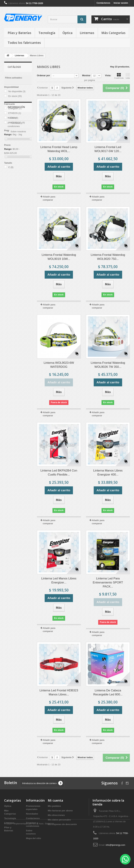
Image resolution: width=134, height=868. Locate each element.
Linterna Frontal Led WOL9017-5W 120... (108, 149)
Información (16, 183)
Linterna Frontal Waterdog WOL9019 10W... (59, 257)
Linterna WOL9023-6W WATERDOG (59, 365)
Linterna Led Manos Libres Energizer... (59, 580)
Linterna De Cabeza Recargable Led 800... (108, 692)
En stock (15, 96)
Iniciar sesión (121, 3)
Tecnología (47, 33)
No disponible (17, 91)
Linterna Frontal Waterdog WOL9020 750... (108, 257)
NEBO (13, 118)
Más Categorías (113, 33)
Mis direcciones (56, 815)
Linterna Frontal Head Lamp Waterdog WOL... (59, 149)
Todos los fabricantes (24, 43)
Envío (13, 193)
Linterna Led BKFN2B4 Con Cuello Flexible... (59, 473)
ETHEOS (15, 113)
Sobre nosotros (18, 206)
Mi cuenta (55, 800)
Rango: (8, 134)
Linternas (87, 33)
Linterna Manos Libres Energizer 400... (108, 473)
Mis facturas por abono (60, 811)
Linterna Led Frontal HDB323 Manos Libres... (59, 692)
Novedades (32, 814)
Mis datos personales (59, 820)
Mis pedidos (54, 806)
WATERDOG (17, 123)
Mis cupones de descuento (62, 824)
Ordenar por (44, 75)
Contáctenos (103, 3)
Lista (128, 76)
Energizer (15, 108)
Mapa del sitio (33, 838)
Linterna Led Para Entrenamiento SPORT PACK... (108, 582)
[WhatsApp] (125, 859)
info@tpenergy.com (116, 845)
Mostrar (86, 75)
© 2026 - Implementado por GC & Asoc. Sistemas (29, 858)
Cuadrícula (119, 76)
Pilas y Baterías (19, 33)
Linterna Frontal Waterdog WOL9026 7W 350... (108, 365)
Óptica (68, 33)
